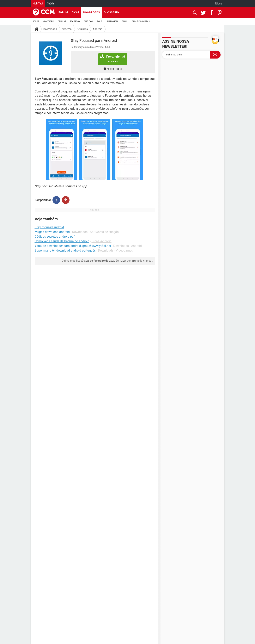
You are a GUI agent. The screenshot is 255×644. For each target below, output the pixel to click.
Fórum (63, 12)
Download (113, 59)
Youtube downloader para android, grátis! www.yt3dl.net (73, 246)
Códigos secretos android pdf (55, 237)
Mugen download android (52, 232)
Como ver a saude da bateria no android (62, 241)
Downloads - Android (127, 246)
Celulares (82, 29)
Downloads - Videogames (115, 250)
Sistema (67, 29)
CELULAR (62, 22)
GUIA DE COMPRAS (141, 22)
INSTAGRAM (112, 22)
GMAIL (125, 22)
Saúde (51, 3)
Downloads (92, 12)
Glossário (111, 12)
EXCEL (100, 22)
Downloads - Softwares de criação (95, 232)
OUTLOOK (88, 22)
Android (97, 29)
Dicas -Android (102, 241)
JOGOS (36, 22)
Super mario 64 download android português (65, 250)
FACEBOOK (75, 22)
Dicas (76, 12)
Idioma (219, 3)
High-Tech (38, 3)
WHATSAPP (48, 22)
